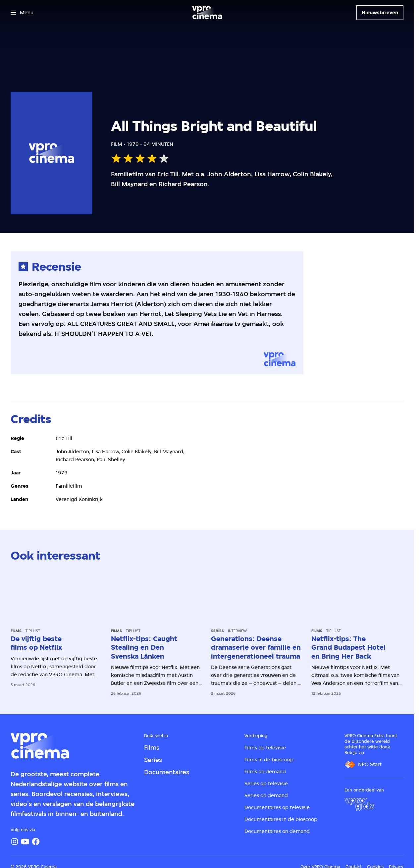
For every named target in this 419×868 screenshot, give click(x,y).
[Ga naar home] (207, 13)
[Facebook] (36, 841)
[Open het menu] (22, 13)
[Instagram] (15, 841)
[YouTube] (25, 841)
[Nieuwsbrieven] (380, 13)
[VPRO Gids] (359, 804)
